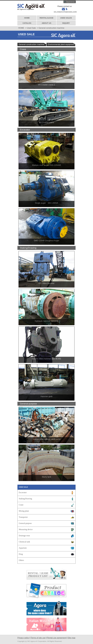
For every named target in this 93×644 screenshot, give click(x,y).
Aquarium (23, 547)
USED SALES (66, 17)
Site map (72, 637)
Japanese (70, 2)
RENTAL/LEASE (46, 17)
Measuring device (26, 529)
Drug (21, 553)
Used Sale (31, 27)
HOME (27, 17)
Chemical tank (24, 541)
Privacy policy (23, 637)
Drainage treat (24, 535)
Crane (21, 504)
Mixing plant (24, 510)
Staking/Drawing (25, 498)
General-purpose (25, 522)
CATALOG (27, 22)
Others (21, 559)
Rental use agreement (57, 637)
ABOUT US (46, 22)
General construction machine (32, 44)
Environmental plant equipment (61, 44)
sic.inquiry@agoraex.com (65, 12)
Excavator (23, 492)
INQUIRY (66, 22)
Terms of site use (38, 637)
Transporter (23, 516)
